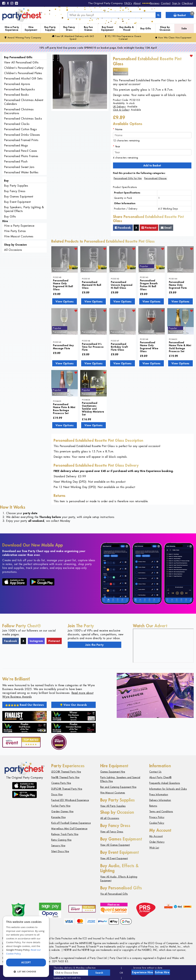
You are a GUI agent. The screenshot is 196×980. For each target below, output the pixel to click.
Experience (142, 972)
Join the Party (94, 645)
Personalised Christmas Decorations (19, 111)
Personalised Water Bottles (21, 172)
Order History (157, 842)
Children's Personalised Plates (23, 73)
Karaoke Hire (58, 817)
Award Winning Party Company (23, 38)
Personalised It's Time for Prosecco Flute (93, 347)
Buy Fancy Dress (69, 29)
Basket (184, 14)
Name (119, 129)
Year (118, 146)
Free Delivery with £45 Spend (73, 38)
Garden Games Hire (62, 811)
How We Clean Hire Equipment (173, 38)
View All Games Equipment (115, 845)
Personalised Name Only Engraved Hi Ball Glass (63, 285)
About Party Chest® (160, 777)
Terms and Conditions (161, 811)
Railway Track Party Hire (65, 834)
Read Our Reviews (25, 705)
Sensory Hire (58, 846)
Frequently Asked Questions (165, 783)
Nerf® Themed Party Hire (65, 777)
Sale (184, 28)
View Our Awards (73, 705)
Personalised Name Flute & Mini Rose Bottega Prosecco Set (64, 409)
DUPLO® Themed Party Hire (67, 789)
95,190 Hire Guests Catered (123, 38)
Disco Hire (57, 795)
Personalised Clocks (17, 124)
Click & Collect (121, 110)
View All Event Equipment (114, 858)
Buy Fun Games (88, 29)
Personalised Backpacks (19, 89)
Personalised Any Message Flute (63, 347)
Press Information (159, 795)
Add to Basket (152, 165)
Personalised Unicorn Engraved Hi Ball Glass (122, 285)
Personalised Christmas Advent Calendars (24, 102)
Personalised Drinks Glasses (22, 135)
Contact (166, 3)
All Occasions (13, 250)
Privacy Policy (157, 817)
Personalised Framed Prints (21, 140)
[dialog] (26, 947)
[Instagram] (12, 4)
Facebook (123, 228)
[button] (26, 972)
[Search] (158, 15)
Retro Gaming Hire (61, 840)
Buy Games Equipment (19, 196)
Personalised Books (16, 95)
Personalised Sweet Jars (19, 167)
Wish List (154, 848)
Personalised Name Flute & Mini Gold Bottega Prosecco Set (180, 347)
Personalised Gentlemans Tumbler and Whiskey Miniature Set (93, 409)
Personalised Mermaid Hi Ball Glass (92, 285)
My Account (156, 836)
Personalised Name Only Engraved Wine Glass (149, 347)
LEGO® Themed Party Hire (66, 772)
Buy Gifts (146, 28)
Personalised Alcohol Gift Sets (23, 78)
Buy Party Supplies (50, 29)
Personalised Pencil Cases (21, 151)
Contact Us (155, 772)
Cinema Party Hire (61, 783)
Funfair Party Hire (61, 806)
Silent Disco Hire (60, 851)
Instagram (36, 641)
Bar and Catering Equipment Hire (118, 787)
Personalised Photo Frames (21, 156)
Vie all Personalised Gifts (114, 894)
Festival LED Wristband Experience (70, 800)
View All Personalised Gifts (21, 62)
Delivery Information (160, 800)
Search (99, 973)
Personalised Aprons (17, 84)
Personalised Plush (16, 161)
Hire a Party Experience (12, 29)
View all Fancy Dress (112, 832)
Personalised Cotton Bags (20, 129)
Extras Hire (162, 972)
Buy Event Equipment (108, 29)
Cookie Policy (157, 823)
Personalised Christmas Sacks (23, 119)
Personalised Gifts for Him (128, 178)
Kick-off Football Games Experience (71, 823)
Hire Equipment (31, 29)
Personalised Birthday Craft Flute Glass (119, 347)
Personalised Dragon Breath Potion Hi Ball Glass (149, 285)
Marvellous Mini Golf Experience (69, 829)
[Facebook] (4, 4)
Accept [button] (26, 962)
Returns (153, 806)
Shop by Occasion (165, 29)
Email (166, 228)
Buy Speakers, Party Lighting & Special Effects (24, 209)
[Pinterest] (17, 4)
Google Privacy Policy (18, 950)
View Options (65, 301)
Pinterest (149, 228)
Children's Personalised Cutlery (24, 68)
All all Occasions (110, 818)
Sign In (176, 3)
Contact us (59, 978)
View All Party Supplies (113, 806)
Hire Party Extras (15, 231)
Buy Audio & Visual (127, 29)
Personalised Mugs (16, 145)
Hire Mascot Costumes (19, 236)
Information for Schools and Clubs (168, 789)
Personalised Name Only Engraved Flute (178, 285)
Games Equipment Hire (113, 772)
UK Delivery (119, 107)
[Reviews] (151, 3)
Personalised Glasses (155, 178)
